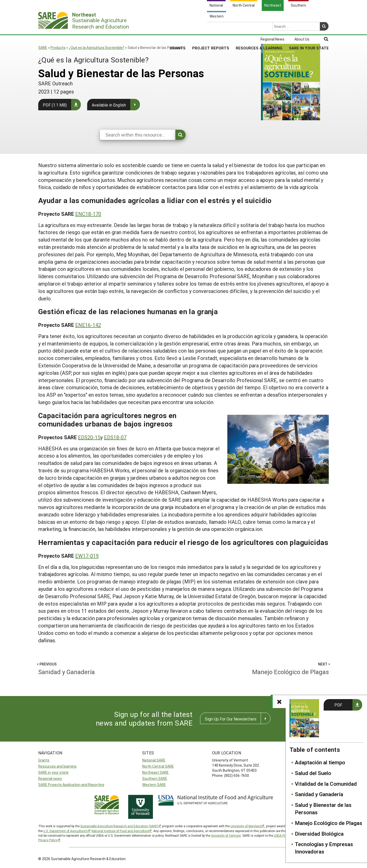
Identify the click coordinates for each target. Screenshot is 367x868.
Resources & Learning (259, 28)
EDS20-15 (89, 437)
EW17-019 (87, 556)
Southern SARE (155, 778)
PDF (338, 705)
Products (58, 48)
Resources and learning (57, 766)
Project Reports (211, 28)
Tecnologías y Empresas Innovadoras (324, 848)
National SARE (154, 760)
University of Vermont (226, 835)
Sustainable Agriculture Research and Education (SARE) (119, 826)
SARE (43, 48)
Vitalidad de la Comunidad (326, 784)
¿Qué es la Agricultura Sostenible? (97, 48)
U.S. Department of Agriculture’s (65, 831)
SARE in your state (53, 772)
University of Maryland (246, 826)
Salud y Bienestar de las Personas (323, 809)
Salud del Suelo (313, 773)
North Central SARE (158, 766)
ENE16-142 (88, 325)
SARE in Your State (309, 28)
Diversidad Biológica (319, 834)
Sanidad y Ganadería (319, 794)
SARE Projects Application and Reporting (71, 785)
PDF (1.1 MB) (55, 105)
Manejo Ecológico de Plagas (329, 823)
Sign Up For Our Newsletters (231, 719)
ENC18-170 (88, 214)
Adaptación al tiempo (320, 762)
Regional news (50, 778)
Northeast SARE (155, 772)
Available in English (109, 105)
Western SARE (154, 785)
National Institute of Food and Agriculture (120, 831)
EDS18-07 (115, 437)
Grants (178, 28)
